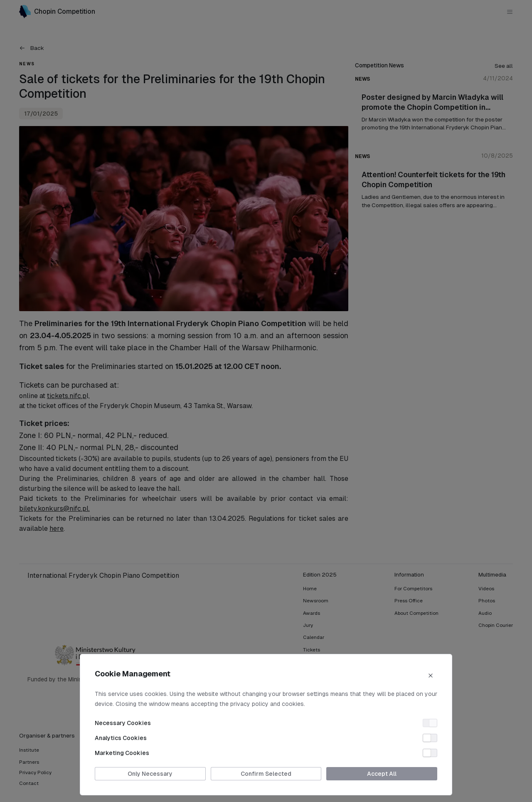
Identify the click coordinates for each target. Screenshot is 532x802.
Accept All (382, 774)
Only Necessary (150, 774)
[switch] (430, 723)
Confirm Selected (266, 774)
